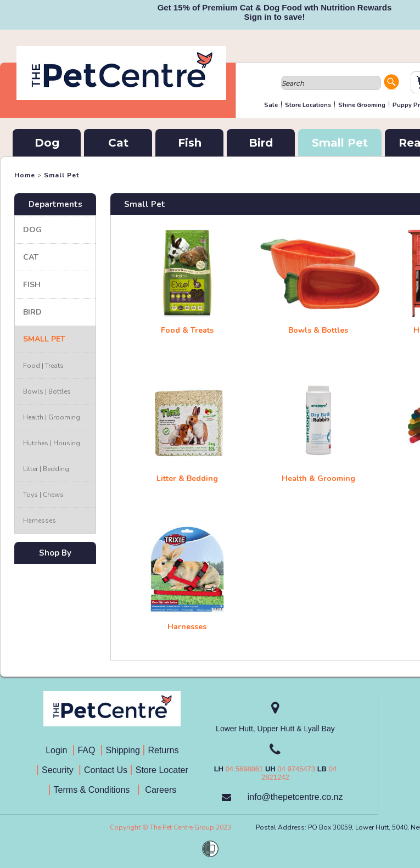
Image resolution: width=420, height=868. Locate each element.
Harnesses (40, 520)
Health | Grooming (52, 417)
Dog (47, 143)
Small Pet (340, 143)
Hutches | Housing (52, 443)
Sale (271, 105)
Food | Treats (43, 366)
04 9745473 (296, 769)
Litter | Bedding (46, 469)
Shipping (123, 750)
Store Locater (162, 770)
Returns (163, 750)
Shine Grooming (362, 105)
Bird (261, 143)
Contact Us (107, 770)
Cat (118, 143)
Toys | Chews (43, 495)
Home (25, 175)
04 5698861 (245, 769)
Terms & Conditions (96, 790)
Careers (159, 790)
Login (59, 750)
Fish (190, 143)
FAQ (89, 750)
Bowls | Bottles (47, 391)
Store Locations (308, 105)
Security (59, 770)
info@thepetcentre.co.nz (295, 797)
